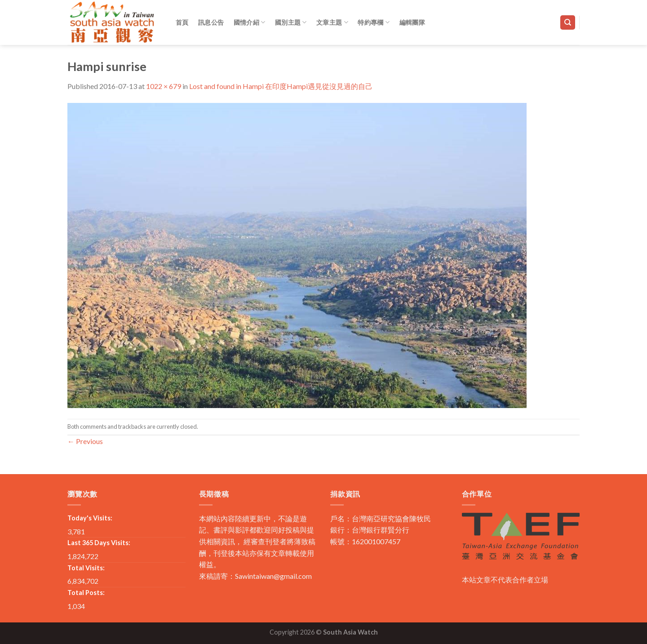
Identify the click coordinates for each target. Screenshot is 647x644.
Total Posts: (86, 593)
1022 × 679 (164, 86)
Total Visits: (86, 568)
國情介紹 (250, 22)
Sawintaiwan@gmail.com (273, 576)
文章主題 (332, 22)
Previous (85, 441)
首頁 (182, 22)
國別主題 (291, 22)
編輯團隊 (412, 22)
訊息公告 (211, 22)
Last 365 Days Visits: (99, 543)
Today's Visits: (90, 518)
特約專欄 (374, 22)
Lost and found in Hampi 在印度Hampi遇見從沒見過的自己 (281, 86)
